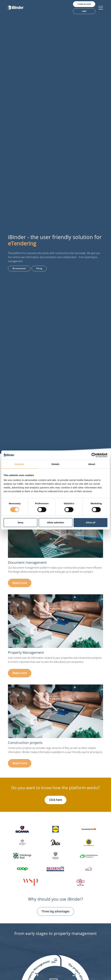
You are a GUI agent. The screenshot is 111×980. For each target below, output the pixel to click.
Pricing (39, 268)
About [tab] (92, 464)
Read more (20, 583)
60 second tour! (19, 268)
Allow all (90, 522)
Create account (84, 4)
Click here (55, 800)
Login (84, 11)
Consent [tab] (19, 464)
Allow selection (55, 522)
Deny (21, 522)
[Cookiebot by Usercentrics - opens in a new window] (94, 455)
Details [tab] (55, 464)
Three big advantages (55, 911)
